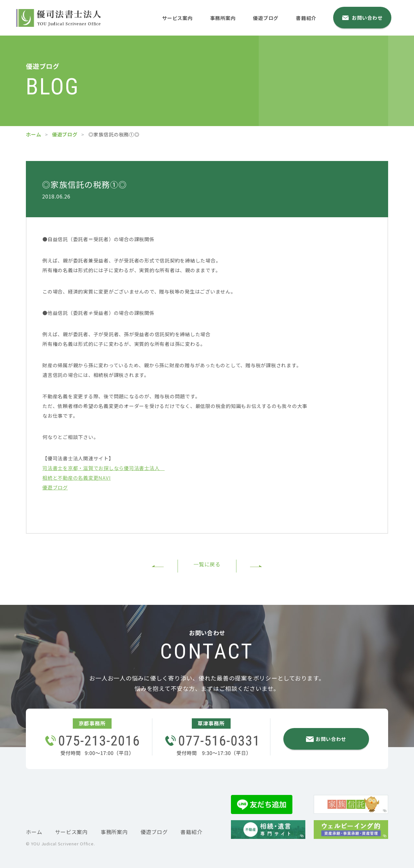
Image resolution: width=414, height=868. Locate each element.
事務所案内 (226, 17)
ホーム (33, 134)
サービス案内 (178, 17)
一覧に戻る (207, 565)
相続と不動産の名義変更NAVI (76, 478)
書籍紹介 (312, 17)
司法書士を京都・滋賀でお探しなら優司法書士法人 (103, 468)
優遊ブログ (270, 17)
